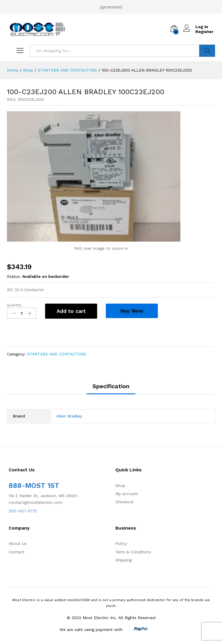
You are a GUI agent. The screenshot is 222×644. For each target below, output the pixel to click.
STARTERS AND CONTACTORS (57, 354)
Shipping (124, 560)
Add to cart (71, 311)
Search (207, 51)
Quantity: (14, 305)
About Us (18, 543)
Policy (121, 543)
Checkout (124, 502)
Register (204, 32)
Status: (14, 276)
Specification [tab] (111, 386)
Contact (16, 552)
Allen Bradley (69, 416)
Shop (120, 486)
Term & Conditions (133, 552)
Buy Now (132, 311)
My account (127, 494)
